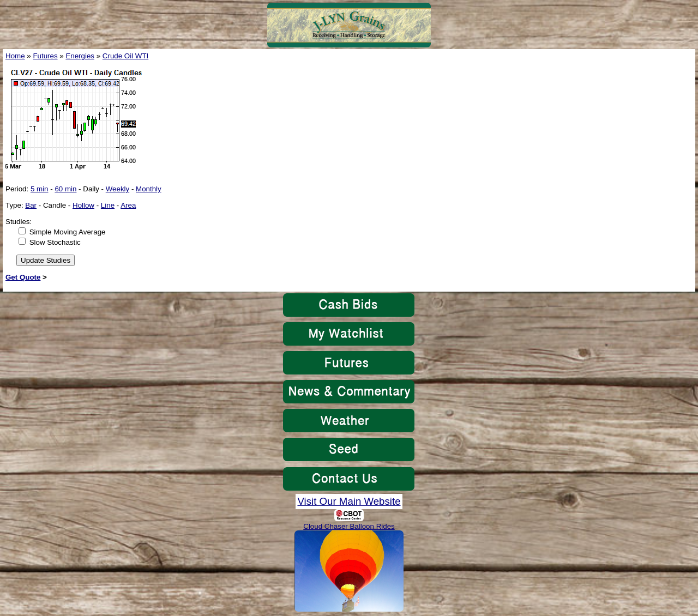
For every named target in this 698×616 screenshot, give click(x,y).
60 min (65, 189)
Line (108, 205)
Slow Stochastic (55, 242)
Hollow (83, 205)
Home (15, 56)
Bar (31, 205)
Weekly (118, 189)
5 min (40, 189)
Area (128, 205)
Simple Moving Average (68, 232)
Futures (45, 56)
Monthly (149, 189)
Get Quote (23, 277)
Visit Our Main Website (349, 501)
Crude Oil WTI (125, 56)
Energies (80, 56)
